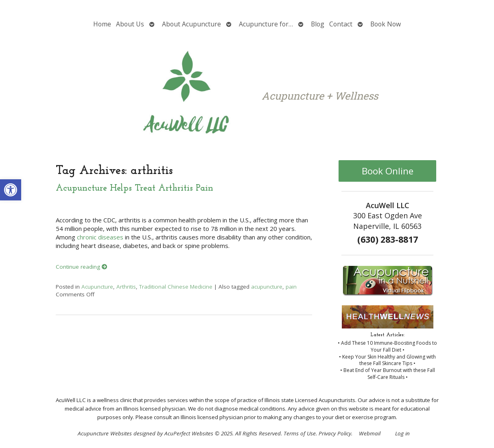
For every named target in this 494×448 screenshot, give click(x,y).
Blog (318, 24)
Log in (402, 433)
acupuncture (267, 287)
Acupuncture (97, 287)
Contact (341, 24)
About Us (130, 24)
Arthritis (126, 287)
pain (291, 287)
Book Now (386, 24)
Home (102, 24)
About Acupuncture (191, 24)
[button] (11, 190)
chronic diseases (100, 237)
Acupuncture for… (266, 24)
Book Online (388, 171)
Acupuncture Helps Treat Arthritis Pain (134, 188)
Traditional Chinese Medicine (176, 287)
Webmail (370, 433)
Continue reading (82, 267)
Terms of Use (300, 433)
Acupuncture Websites (105, 433)
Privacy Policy (335, 433)
